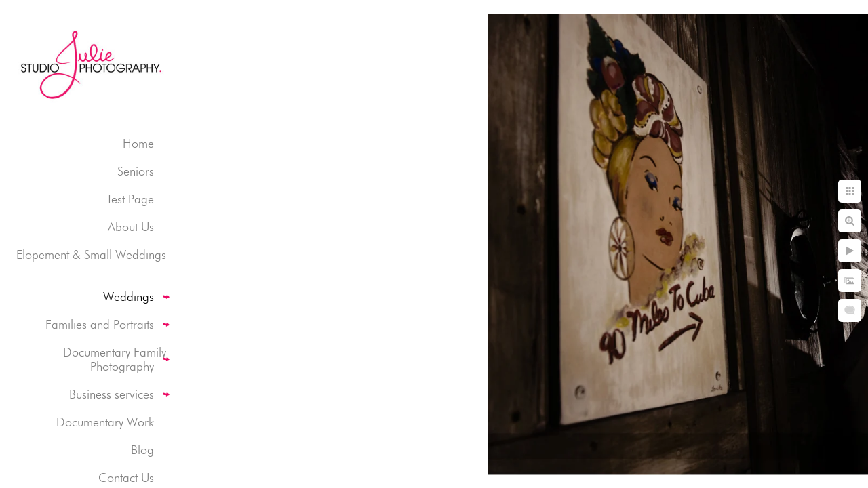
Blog (142, 450)
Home (138, 143)
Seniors (136, 171)
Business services (112, 394)
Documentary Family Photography (115, 359)
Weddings (129, 297)
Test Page (130, 199)
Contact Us (126, 477)
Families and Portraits (100, 324)
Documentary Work (105, 422)
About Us (131, 227)
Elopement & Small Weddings (91, 255)
